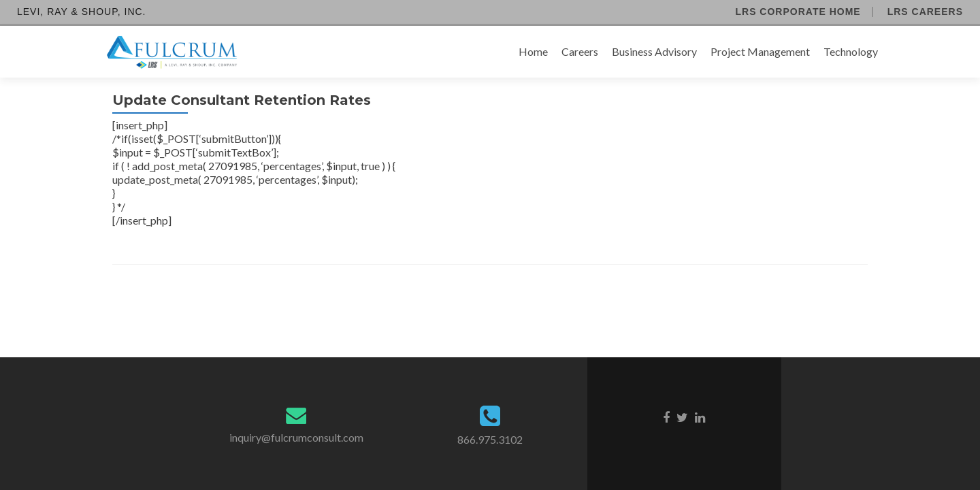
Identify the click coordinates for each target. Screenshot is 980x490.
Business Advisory (654, 51)
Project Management (760, 51)
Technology (851, 51)
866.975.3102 (490, 439)
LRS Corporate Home (798, 12)
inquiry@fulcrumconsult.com (296, 437)
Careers (580, 51)
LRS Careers (925, 12)
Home (533, 51)
